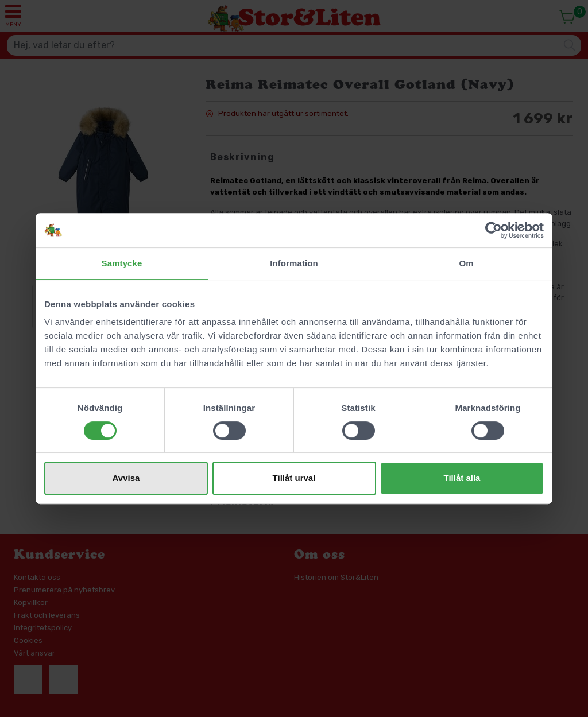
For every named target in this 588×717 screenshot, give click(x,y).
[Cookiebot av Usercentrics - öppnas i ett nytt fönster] (494, 230)
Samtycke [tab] (122, 263)
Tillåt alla (462, 478)
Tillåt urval (294, 478)
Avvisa (126, 478)
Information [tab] (294, 263)
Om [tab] (466, 263)
